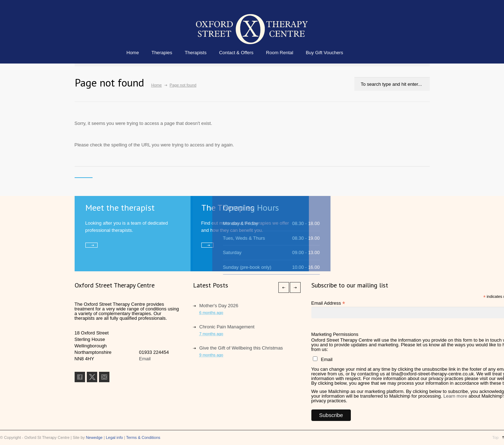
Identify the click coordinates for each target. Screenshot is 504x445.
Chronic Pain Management (227, 327)
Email (145, 359)
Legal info (114, 437)
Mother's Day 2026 (219, 306)
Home (133, 53)
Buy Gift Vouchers (324, 53)
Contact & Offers (236, 53)
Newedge (94, 437)
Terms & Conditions (143, 437)
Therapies (162, 53)
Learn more (455, 396)
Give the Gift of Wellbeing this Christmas (241, 348)
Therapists (196, 53)
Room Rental (280, 53)
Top (495, 437)
